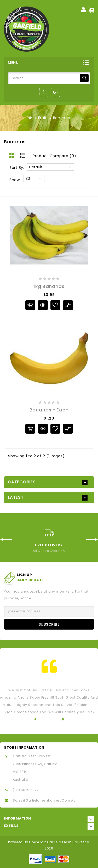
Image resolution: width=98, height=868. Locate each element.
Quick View (42, 305)
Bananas (62, 118)
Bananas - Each (49, 410)
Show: (15, 180)
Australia (21, 780)
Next (92, 540)
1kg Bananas (49, 286)
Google (56, 92)
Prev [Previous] (6, 540)
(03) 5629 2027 (26, 790)
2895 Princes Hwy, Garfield (35, 764)
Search (84, 78)
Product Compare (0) (54, 156)
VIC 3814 (20, 772)
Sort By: (17, 168)
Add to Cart (30, 305)
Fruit (43, 118)
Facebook (44, 92)
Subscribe (49, 624)
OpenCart (38, 842)
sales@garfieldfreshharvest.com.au (44, 800)
